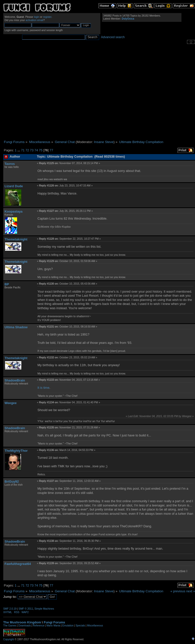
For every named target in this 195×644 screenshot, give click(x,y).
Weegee (11, 403)
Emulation (68, 626)
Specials (80, 626)
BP (7, 284)
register (47, 17)
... (19, 150)
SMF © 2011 (26, 609)
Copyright (9, 639)
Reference (39, 626)
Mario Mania (53, 626)
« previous (178, 591)
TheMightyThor (16, 451)
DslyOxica (128, 19)
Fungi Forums (54, 622)
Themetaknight (16, 239)
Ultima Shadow (16, 327)
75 (41, 150)
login (37, 17)
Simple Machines (44, 609)
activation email (35, 20)
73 (32, 150)
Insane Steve (104, 142)
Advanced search (113, 37)
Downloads (24, 626)
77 (51, 150)
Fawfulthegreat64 (18, 564)
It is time (43, 388)
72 (27, 150)
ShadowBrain (15, 380)
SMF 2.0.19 (10, 609)
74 (36, 150)
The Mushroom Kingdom (22, 622)
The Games (10, 626)
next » (191, 591)
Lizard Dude (14, 186)
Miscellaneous (95, 626)
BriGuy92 (12, 481)
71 (23, 150)
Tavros (10, 164)
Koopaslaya (14, 211)
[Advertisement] (47, 92)
